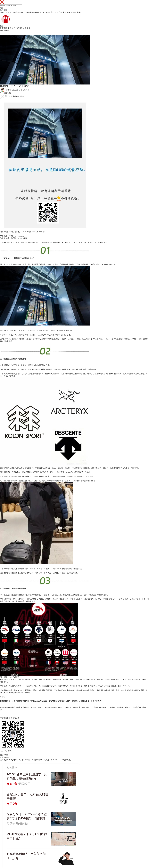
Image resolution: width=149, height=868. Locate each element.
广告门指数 (18, 28)
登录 (2, 26)
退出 (30, 28)
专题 (12, 28)
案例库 (7, 28)
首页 (2, 28)
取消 (2, 8)
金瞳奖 (26, 28)
